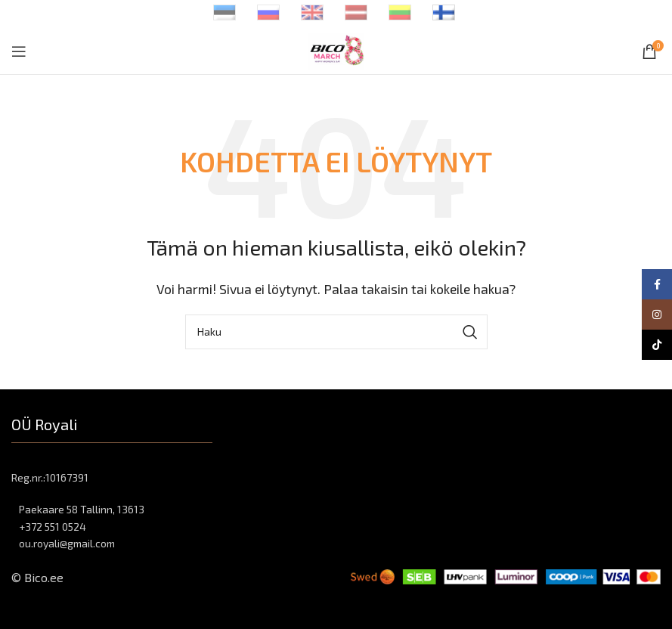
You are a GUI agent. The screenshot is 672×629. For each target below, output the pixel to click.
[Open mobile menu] (19, 51)
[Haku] (336, 332)
